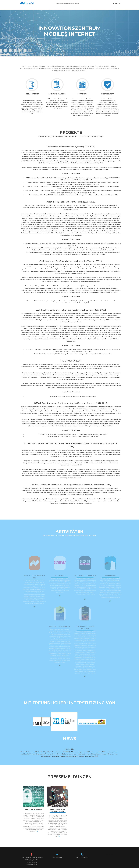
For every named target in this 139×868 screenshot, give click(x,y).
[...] (97, 756)
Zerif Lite (104, 859)
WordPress (110, 859)
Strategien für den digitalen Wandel (58, 810)
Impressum (117, 3)
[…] (37, 831)
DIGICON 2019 (69, 749)
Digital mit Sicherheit (34, 809)
